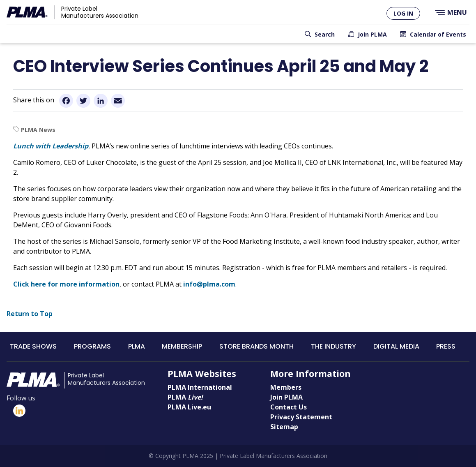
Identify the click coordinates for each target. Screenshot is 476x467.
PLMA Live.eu (189, 407)
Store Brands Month (256, 346)
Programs (92, 346)
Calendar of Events (438, 34)
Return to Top (30, 314)
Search (325, 34)
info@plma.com (209, 284)
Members (286, 387)
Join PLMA (372, 34)
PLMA (137, 346)
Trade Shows (33, 346)
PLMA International (200, 387)
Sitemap (284, 427)
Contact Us (289, 407)
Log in (403, 13)
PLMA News (38, 130)
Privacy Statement (301, 417)
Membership (182, 346)
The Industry (333, 346)
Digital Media (396, 346)
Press (446, 346)
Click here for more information (66, 284)
